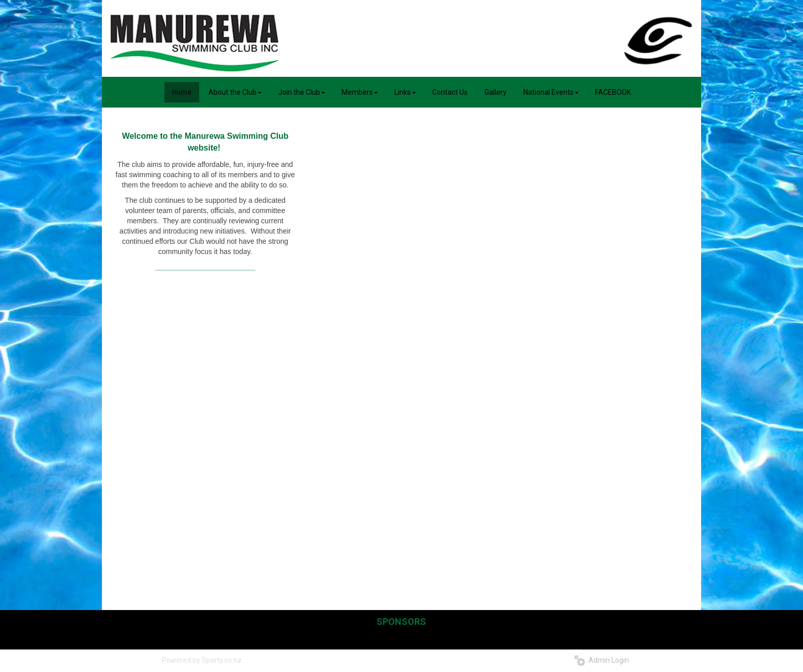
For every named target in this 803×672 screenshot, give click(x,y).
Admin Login (601, 660)
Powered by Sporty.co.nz (202, 660)
